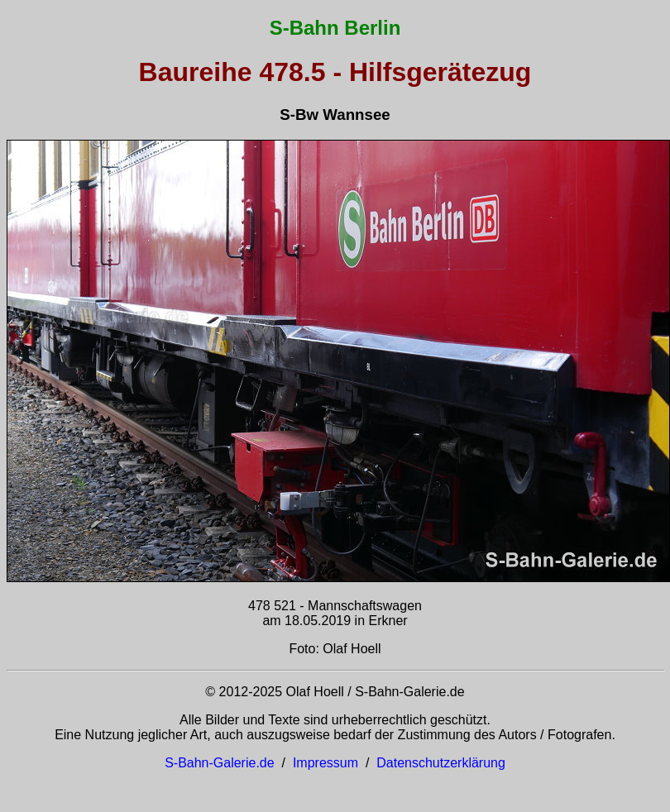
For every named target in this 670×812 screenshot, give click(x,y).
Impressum (325, 763)
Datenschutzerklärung (441, 763)
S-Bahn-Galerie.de (220, 763)
